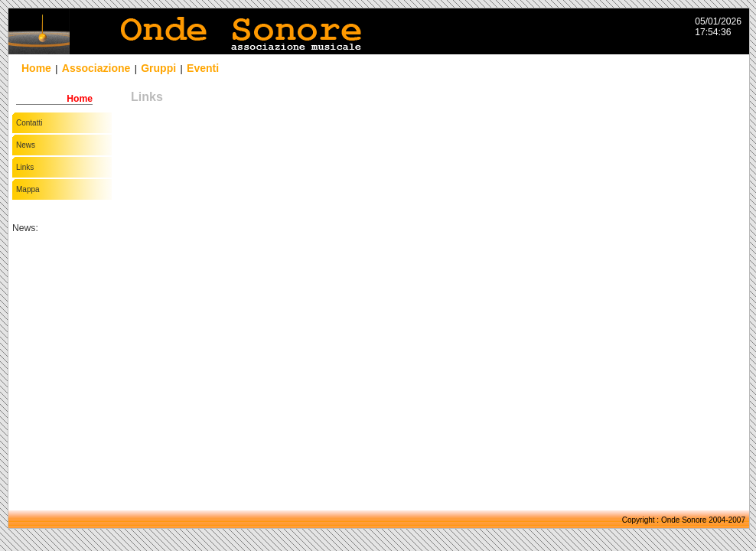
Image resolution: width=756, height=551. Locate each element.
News (26, 145)
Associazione (96, 68)
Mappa (28, 189)
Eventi (203, 68)
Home (36, 68)
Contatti (29, 123)
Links (25, 167)
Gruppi (158, 68)
